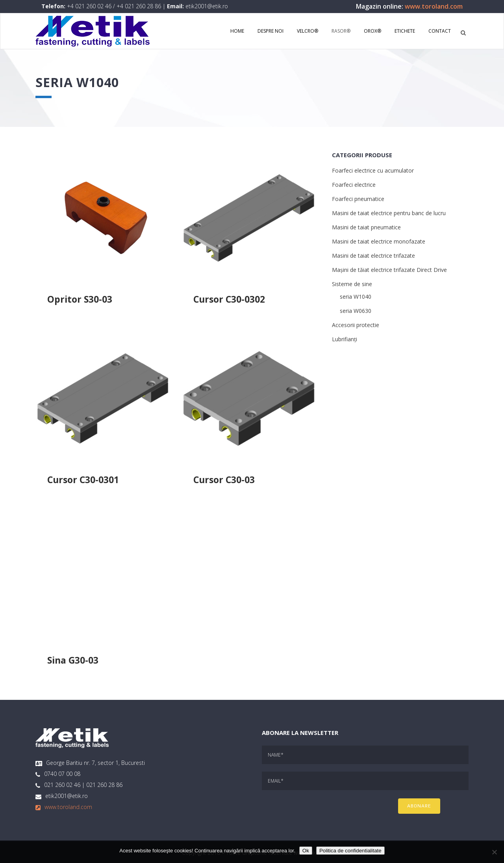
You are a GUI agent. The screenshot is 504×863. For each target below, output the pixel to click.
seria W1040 (356, 297)
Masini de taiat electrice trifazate (373, 256)
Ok (306, 851)
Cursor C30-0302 (229, 299)
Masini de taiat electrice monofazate (379, 241)
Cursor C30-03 (224, 480)
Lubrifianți (345, 339)
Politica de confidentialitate (350, 851)
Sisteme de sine (352, 284)
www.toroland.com (434, 6)
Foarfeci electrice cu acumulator (373, 170)
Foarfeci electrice (354, 185)
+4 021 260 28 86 (139, 6)
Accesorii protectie (356, 325)
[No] (494, 852)
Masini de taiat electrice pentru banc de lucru (389, 213)
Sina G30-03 (73, 660)
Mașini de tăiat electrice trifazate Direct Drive (389, 270)
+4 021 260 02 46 (89, 6)
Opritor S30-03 (80, 299)
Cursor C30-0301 (83, 480)
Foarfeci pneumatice (358, 199)
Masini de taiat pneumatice (366, 227)
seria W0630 (356, 311)
